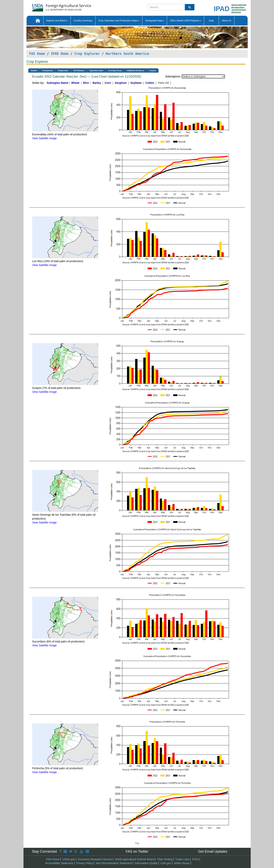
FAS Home (37, 54)
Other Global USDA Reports (185, 21)
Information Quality (146, 863)
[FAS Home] (52, 6)
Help (211, 21)
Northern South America (127, 54)
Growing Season (115, 70)
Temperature (63, 70)
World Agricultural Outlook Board (135, 859)
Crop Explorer (87, 54)
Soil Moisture (79, 70)
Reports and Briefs (57, 21)
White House (182, 863)
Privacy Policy (85, 863)
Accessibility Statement (59, 863)
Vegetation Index (96, 70)
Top (137, 843)
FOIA (195, 859)
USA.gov (166, 863)
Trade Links (182, 859)
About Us (227, 21)
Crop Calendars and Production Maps (119, 21)
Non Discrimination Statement (114, 863)
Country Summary (83, 21)
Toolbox (34, 70)
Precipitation (47, 70)
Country (153, 70)
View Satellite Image (45, 138)
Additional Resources (135, 70)
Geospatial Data (155, 21)
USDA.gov (69, 859)
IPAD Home (60, 54)
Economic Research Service (95, 859)
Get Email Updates (213, 851)
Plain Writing (165, 859)
